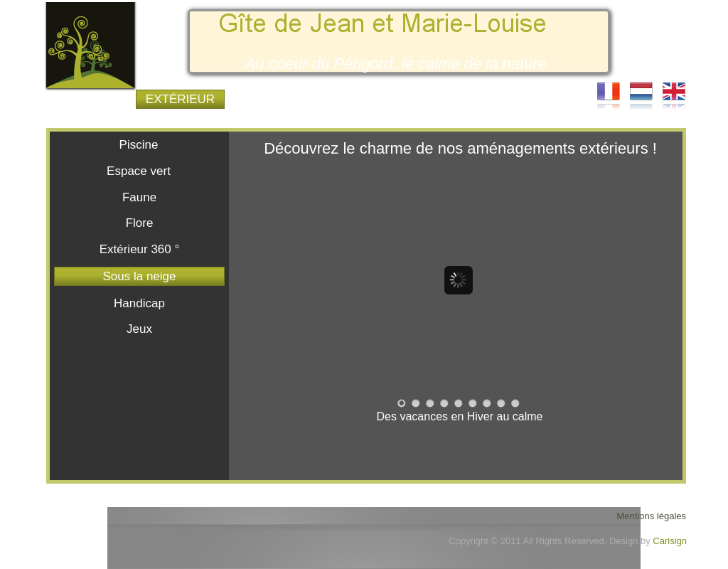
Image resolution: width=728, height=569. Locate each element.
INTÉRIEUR (269, 99)
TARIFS (358, 99)
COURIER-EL (536, 99)
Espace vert (139, 171)
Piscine (139, 145)
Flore (140, 223)
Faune (139, 197)
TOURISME (447, 99)
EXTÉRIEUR (180, 99)
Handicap (139, 303)
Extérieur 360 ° (140, 249)
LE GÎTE (91, 99)
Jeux (139, 329)
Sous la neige (139, 276)
